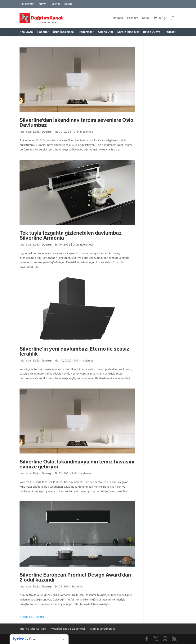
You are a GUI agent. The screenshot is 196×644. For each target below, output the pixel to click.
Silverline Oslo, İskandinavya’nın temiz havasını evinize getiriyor (77, 464)
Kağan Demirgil (43, 132)
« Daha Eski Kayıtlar (32, 617)
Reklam (55, 4)
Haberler (43, 32)
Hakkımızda (27, 4)
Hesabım (133, 18)
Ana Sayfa (26, 32)
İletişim (68, 4)
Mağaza (118, 18)
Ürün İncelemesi (64, 32)
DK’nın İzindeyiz (128, 32)
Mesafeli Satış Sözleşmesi (68, 629)
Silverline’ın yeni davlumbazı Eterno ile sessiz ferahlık (74, 351)
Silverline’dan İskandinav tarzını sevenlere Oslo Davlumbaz (76, 122)
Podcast (170, 32)
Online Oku (106, 32)
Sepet (146, 18)
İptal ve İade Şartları (33, 629)
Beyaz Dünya (152, 32)
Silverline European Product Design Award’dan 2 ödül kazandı (75, 577)
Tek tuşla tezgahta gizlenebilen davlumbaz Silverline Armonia (71, 235)
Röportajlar (86, 32)
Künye (42, 4)
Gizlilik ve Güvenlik (102, 629)
